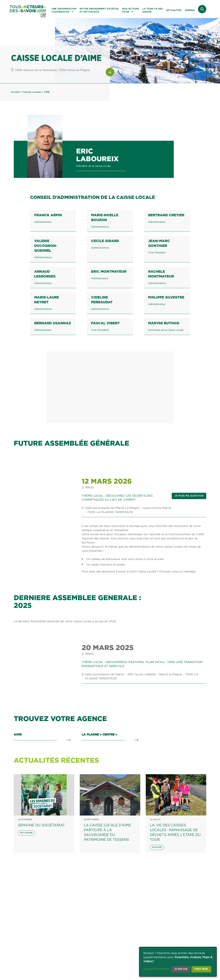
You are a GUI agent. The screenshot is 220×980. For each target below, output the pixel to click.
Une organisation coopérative (64, 10)
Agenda (190, 10)
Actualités (174, 10)
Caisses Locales (32, 92)
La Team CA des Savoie (153, 10)
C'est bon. (201, 969)
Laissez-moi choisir (156, 969)
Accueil (15, 92)
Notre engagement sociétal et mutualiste (99, 10)
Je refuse (181, 969)
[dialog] (178, 962)
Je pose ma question (189, 496)
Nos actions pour (131, 10)
